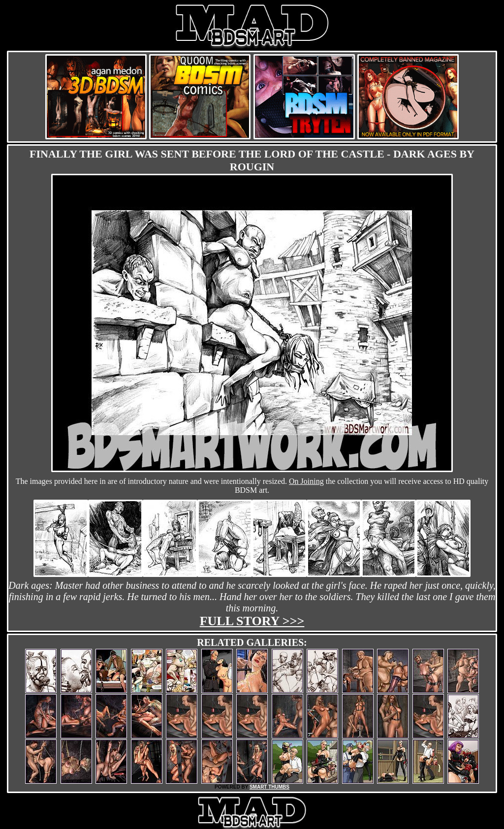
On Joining (306, 481)
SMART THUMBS (269, 787)
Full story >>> (252, 621)
